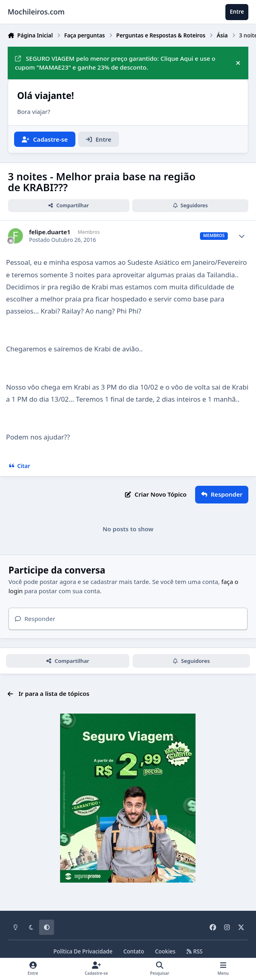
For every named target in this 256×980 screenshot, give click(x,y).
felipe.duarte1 (50, 232)
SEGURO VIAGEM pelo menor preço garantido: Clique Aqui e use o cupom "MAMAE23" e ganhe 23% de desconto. (115, 63)
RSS (194, 951)
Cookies (165, 951)
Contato (134, 951)
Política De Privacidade (83, 951)
